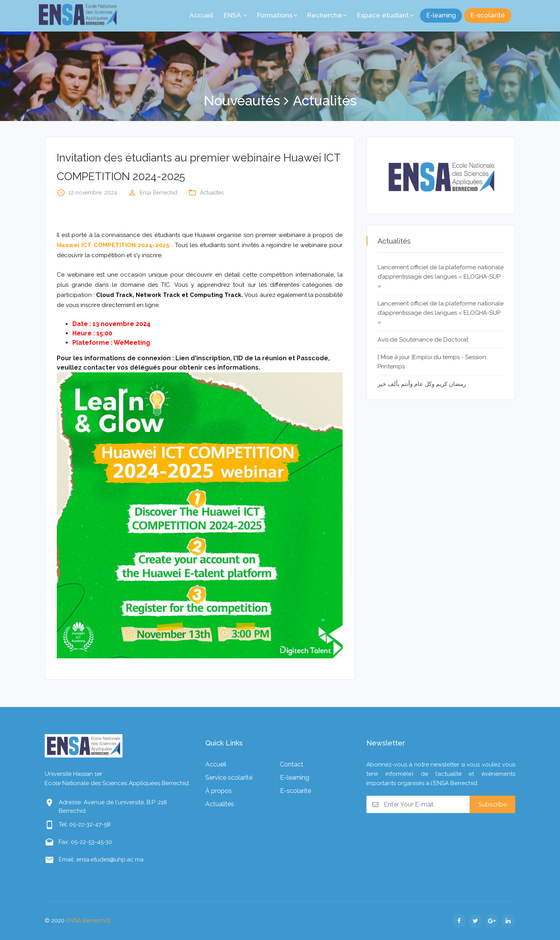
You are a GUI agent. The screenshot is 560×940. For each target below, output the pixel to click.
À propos (219, 791)
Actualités (212, 193)
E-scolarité (488, 15)
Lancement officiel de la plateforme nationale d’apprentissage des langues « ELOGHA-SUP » (441, 277)
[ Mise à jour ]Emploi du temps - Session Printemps (432, 362)
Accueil (216, 764)
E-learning (441, 15)
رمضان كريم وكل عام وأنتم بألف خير (422, 384)
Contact (292, 764)
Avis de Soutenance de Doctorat (423, 340)
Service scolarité (229, 778)
